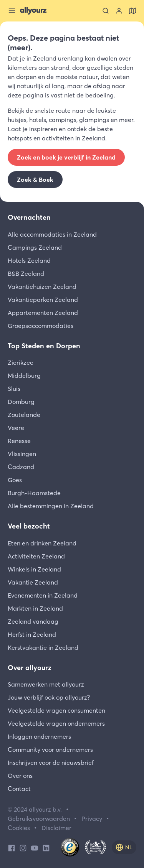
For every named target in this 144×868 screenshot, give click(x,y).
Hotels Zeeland (29, 260)
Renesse (19, 441)
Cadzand (21, 467)
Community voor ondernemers (50, 749)
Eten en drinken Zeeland (42, 543)
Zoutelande (24, 415)
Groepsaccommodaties (41, 326)
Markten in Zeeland (35, 608)
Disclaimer (56, 828)
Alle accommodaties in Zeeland (52, 234)
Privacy (92, 819)
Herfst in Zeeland (32, 634)
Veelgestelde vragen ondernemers (56, 723)
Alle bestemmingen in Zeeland (51, 506)
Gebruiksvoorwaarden (39, 819)
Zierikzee (21, 362)
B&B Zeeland (26, 273)
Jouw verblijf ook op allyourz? (49, 697)
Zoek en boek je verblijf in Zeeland (66, 157)
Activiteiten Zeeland (36, 556)
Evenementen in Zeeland (43, 595)
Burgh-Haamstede (34, 493)
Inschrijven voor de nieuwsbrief (51, 763)
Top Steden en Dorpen (44, 346)
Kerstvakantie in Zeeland (43, 647)
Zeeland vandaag (33, 621)
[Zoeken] (106, 11)
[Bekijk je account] (119, 11)
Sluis (14, 389)
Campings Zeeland (35, 247)
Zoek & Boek (35, 180)
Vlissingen (22, 454)
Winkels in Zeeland (34, 569)
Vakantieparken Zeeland (43, 300)
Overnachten (29, 217)
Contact (19, 789)
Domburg (21, 402)
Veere (16, 428)
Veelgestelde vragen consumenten (56, 710)
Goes (15, 480)
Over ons (20, 776)
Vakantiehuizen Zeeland (42, 287)
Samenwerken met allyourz (46, 684)
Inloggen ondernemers (39, 736)
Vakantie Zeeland (33, 582)
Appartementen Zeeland (43, 313)
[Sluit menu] (12, 11)
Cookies (19, 828)
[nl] (124, 847)
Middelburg (24, 376)
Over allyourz (30, 668)
